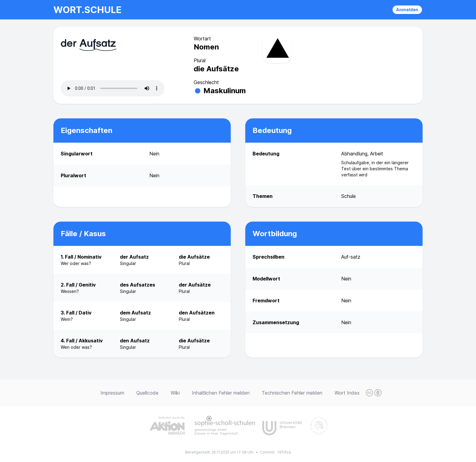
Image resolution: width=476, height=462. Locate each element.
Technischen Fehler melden (292, 393)
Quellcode (147, 393)
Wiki (175, 393)
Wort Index (347, 393)
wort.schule (87, 10)
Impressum (112, 393)
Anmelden (407, 10)
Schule (348, 196)
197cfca (284, 452)
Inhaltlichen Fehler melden (221, 393)
